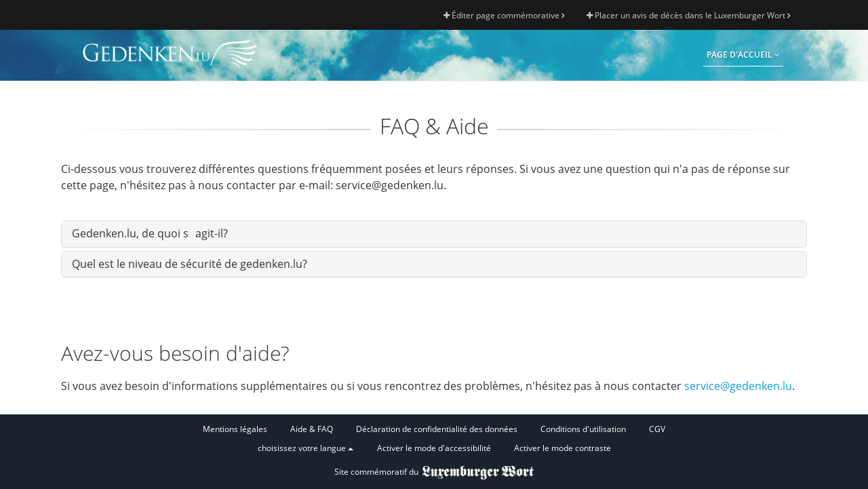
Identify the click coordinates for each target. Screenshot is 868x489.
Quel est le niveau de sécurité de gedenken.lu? (190, 264)
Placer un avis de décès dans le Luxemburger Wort (688, 15)
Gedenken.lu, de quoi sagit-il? (150, 233)
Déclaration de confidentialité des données (437, 429)
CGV (657, 429)
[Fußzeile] (434, 439)
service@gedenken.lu (738, 386)
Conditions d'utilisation (583, 429)
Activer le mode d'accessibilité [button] (434, 448)
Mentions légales (235, 429)
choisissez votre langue (305, 448)
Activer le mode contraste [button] (563, 448)
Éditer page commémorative (504, 15)
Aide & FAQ (312, 429)
